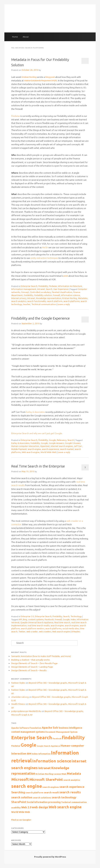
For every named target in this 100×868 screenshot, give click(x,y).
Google (52, 440)
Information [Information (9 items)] (44, 754)
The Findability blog (50, 19)
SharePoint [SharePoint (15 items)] (19, 802)
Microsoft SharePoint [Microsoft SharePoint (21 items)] (46, 780)
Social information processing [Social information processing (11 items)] (44, 802)
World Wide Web (48, 452)
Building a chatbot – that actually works (31, 660)
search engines (72, 626)
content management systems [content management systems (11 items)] (28, 732)
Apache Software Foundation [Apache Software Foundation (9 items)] (26, 728)
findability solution (43, 295)
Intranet (41, 289)
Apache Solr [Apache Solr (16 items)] (50, 728)
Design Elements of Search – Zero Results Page (34, 663)
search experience (51, 449)
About (26, 37)
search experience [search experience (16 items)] (72, 787)
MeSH (45, 247)
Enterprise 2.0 (27, 616)
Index (73, 619)
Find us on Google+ (21, 820)
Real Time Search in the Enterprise (38, 466)
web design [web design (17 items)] (40, 807)
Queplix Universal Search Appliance (37, 623)
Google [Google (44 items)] (28, 745)
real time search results (39, 626)
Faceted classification (62, 292)
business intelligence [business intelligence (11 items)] (70, 728)
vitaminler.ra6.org (20, 697)
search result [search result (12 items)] (51, 793)
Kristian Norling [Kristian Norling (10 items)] (44, 774)
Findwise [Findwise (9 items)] (16, 746)
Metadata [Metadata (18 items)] (74, 774)
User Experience (61, 289)
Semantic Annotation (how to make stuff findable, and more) (41, 656)
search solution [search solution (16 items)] (22, 797)
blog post (50, 77)
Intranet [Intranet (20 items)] (44, 768)
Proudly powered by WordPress (50, 857)
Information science (70, 295)
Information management (24, 289)
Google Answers (56, 443)
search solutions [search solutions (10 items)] (42, 798)
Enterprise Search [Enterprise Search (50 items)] (32, 737)
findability (28, 295)
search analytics (19, 301)
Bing (25, 619)
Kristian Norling (29, 77)
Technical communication (44, 304)
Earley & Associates (35, 412)
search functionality (37, 301)
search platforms (72, 301)
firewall (56, 295)
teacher (27, 304)
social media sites (71, 629)
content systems (36, 619)
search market (67, 449)
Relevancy (62, 440)
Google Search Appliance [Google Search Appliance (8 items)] (48, 746)
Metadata (83, 298)
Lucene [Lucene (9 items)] (57, 774)
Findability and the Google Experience (40, 318)
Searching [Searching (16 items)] (18, 792)
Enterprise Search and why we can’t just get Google (37, 433)
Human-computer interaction (25, 446)
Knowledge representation (49, 298)
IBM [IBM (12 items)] (29, 754)
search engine (34, 449)
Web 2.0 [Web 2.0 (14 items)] (26, 807)
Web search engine (31, 452)
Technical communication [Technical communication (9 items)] (74, 802)
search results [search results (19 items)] (70, 792)
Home (15, 37)
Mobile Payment (19, 449)
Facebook (49, 619)
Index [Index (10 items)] (35, 754)
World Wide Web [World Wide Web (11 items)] (21, 812)
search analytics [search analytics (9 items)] (72, 780)
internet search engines (62, 446)
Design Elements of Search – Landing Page (32, 667)
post (66, 276)
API (20, 619)
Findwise (16, 116)
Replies (76, 632)
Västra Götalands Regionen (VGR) (40, 81)
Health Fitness (18, 704)
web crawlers (45, 632)
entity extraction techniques (44, 258)
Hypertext (45, 446)
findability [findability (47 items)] (73, 737)
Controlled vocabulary (40, 292)
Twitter (22, 632)
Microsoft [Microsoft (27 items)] (20, 779)
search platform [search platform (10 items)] (34, 793)
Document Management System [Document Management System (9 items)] (61, 732)
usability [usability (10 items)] (16, 807)
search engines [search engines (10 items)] (51, 787)
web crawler (32, 632)
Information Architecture (70, 286)
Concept (25, 292)
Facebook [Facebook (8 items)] (57, 739)
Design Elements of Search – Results (29, 670)
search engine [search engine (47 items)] (27, 786)
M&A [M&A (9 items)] (64, 774)
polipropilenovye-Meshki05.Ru (26, 711)
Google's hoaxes (73, 443)
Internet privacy (19, 298)
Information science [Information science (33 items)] (52, 761)
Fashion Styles (18, 683)
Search (49, 289)
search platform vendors (33, 629)
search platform (55, 301)
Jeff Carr (78, 446)
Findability (43, 286)
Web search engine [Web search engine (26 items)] (65, 807)
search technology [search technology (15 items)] (64, 797)
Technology (76, 616)
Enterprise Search (29, 286)
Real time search (62, 623)
